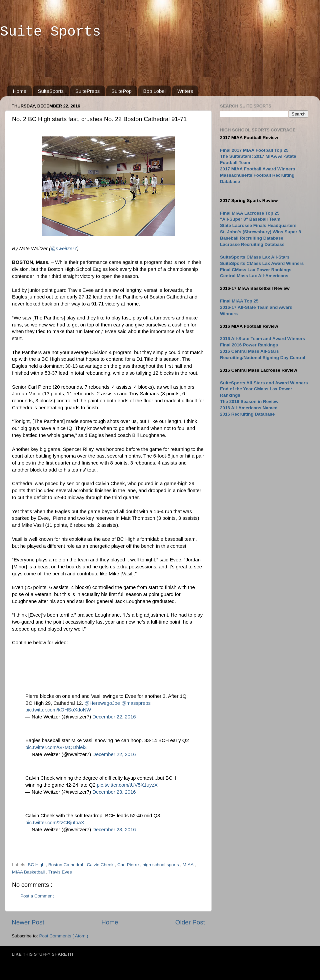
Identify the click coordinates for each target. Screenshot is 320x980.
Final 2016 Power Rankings (249, 345)
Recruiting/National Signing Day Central (263, 358)
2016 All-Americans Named (249, 408)
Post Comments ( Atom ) (64, 936)
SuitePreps (87, 91)
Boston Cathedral (66, 865)
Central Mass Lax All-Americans (254, 276)
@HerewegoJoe (102, 703)
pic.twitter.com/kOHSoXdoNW (58, 710)
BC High (37, 865)
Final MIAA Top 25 (239, 301)
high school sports (161, 865)
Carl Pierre (129, 865)
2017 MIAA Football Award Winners (257, 169)
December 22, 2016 (114, 717)
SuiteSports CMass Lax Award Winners (262, 263)
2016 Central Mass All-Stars (249, 351)
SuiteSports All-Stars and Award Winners (264, 383)
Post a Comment (37, 896)
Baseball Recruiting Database (252, 238)
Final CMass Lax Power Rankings (256, 270)
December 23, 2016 (114, 792)
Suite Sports (50, 32)
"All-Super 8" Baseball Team (250, 219)
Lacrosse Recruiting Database (252, 244)
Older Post (190, 922)
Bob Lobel (155, 91)
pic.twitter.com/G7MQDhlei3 (56, 747)
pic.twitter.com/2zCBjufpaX (55, 823)
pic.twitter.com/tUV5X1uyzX (127, 785)
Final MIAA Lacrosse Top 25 (250, 213)
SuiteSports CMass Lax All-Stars (255, 257)
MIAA (189, 865)
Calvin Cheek (101, 865)
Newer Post (28, 922)
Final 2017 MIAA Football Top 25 (254, 150)
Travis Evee (60, 872)
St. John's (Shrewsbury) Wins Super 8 (260, 232)
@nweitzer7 (64, 249)
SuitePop (121, 91)
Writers (185, 91)
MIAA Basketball (29, 872)
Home (20, 91)
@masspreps (136, 703)
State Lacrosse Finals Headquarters (258, 225)
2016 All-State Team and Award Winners (262, 339)
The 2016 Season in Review (249, 401)
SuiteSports (51, 91)
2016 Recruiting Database (247, 414)
